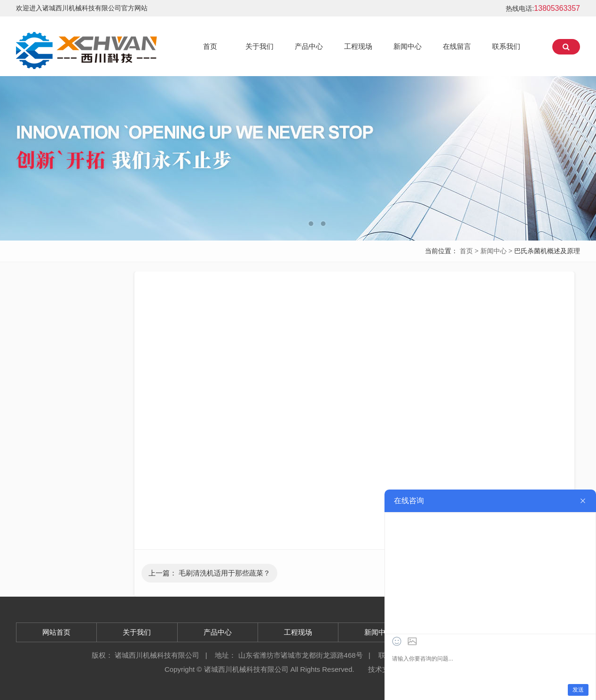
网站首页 (56, 632)
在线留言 (457, 46)
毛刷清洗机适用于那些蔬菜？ (224, 573)
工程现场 (358, 46)
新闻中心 (408, 46)
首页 (210, 46)
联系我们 (506, 46)
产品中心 (309, 46)
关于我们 (259, 46)
